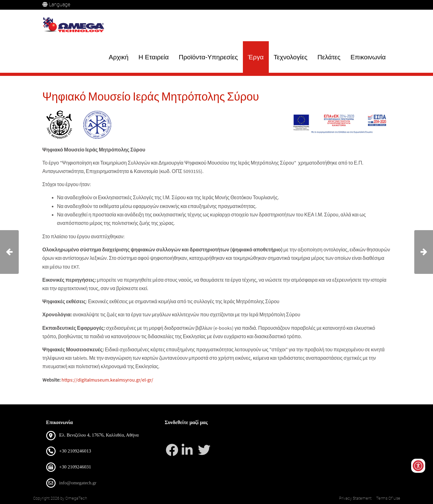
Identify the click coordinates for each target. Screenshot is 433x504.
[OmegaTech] (75, 26)
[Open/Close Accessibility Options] (418, 466)
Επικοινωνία (368, 57)
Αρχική (118, 57)
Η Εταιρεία (154, 57)
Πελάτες (329, 57)
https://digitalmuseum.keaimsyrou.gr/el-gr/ (107, 380)
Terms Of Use (388, 498)
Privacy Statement (355, 498)
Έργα (256, 57)
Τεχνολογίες (291, 57)
